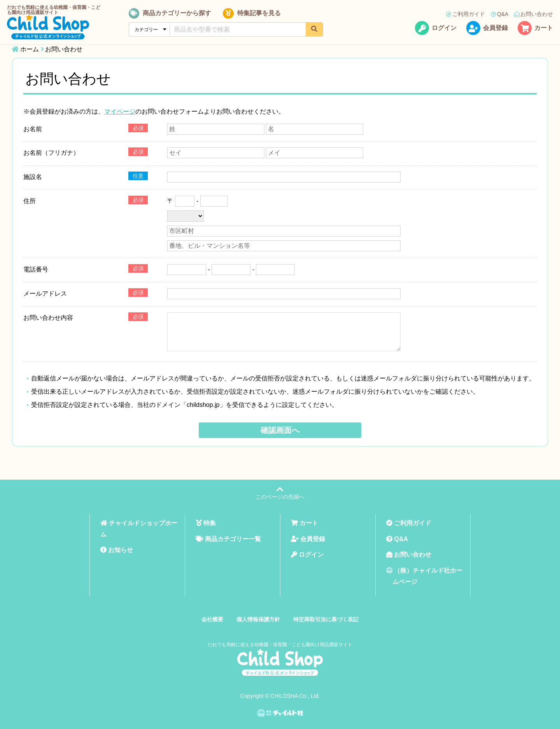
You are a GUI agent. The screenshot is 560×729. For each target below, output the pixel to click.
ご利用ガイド (465, 14)
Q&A (499, 14)
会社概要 (212, 619)
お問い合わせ (534, 14)
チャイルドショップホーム (139, 529)
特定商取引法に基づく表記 (326, 619)
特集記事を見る (251, 14)
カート (535, 29)
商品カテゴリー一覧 (228, 539)
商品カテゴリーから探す (171, 14)
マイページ (120, 111)
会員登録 (487, 29)
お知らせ (117, 550)
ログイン (436, 29)
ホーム (30, 49)
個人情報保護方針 (258, 619)
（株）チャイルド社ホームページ (424, 576)
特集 (206, 523)
